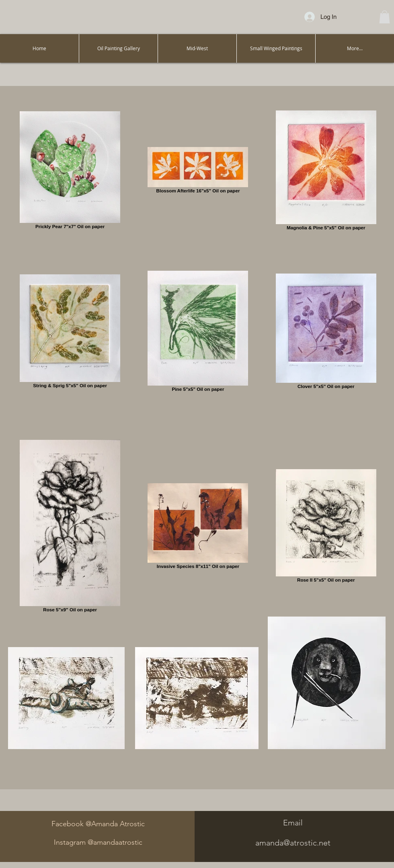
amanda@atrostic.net (293, 843)
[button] (385, 17)
